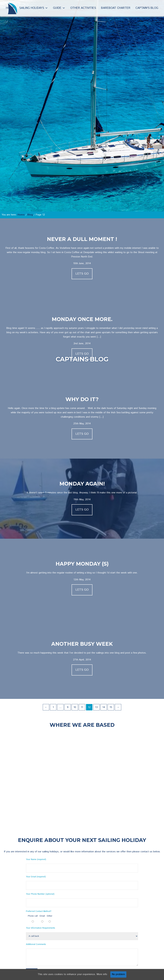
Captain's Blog (147, 8)
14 (104, 707)
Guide (57, 8)
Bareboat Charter (116, 8)
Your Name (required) (36, 859)
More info (102, 974)
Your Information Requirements (40, 928)
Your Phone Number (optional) (40, 894)
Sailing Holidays (32, 8)
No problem (118, 974)
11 (82, 707)
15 (111, 707)
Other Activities (83, 8)
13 (96, 707)
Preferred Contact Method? (39, 911)
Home (10, 8)
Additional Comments (36, 944)
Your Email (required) (36, 877)
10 (75, 707)
